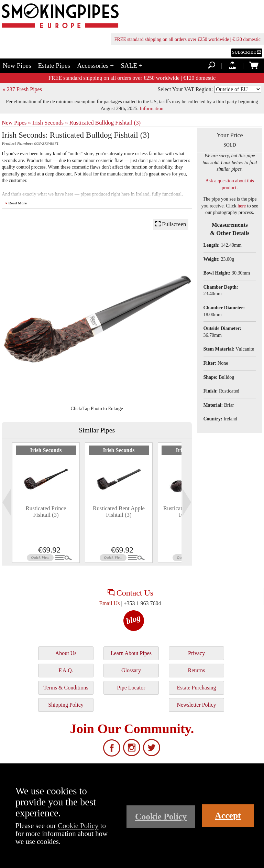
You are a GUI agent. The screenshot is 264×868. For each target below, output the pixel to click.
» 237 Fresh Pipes (22, 89)
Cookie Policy (78, 826)
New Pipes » (16, 123)
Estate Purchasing (196, 688)
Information (152, 108)
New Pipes (17, 66)
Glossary (131, 670)
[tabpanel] (46, 503)
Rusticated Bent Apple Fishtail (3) (119, 511)
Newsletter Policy (196, 705)
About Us (66, 653)
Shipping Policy (66, 705)
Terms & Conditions (66, 688)
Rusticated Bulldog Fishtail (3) (105, 123)
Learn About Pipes (131, 653)
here (242, 206)
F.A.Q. (66, 670)
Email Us (109, 603)
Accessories (95, 66)
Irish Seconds (46, 450)
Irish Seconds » (50, 123)
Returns (197, 670)
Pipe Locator (131, 688)
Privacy (196, 653)
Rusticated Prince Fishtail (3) (46, 511)
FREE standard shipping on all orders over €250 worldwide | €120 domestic (188, 39)
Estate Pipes (54, 66)
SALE (132, 66)
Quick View (40, 557)
